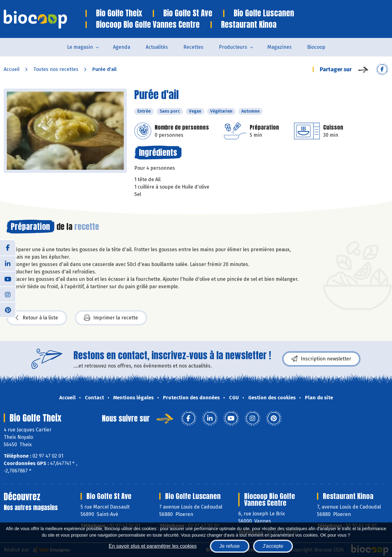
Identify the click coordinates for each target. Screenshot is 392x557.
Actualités (157, 47)
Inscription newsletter (321, 359)
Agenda (122, 47)
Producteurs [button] (233, 47)
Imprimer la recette (111, 318)
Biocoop (316, 47)
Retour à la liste (37, 318)
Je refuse (230, 546)
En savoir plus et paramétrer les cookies (153, 546)
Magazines (279, 47)
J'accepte (273, 546)
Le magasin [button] (80, 47)
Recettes (193, 47)
